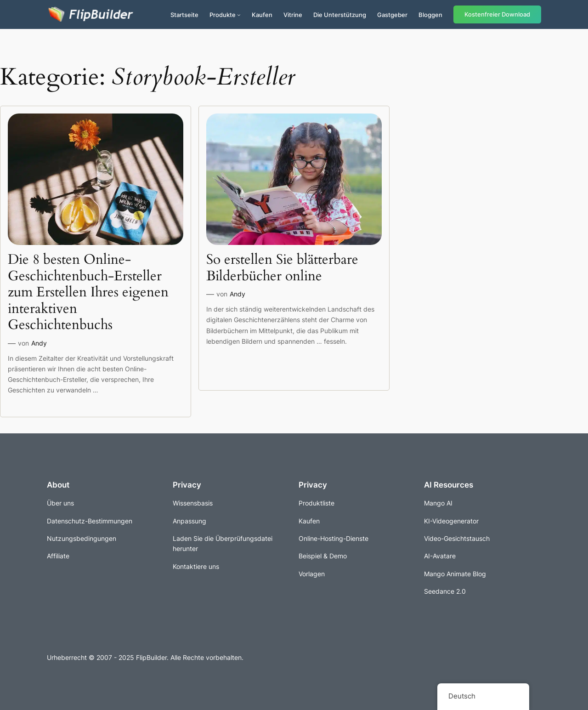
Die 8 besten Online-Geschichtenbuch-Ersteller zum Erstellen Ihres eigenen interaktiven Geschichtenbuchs (88, 293)
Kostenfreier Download (497, 14)
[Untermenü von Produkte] (239, 15)
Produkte (223, 15)
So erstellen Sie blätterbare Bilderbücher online (282, 268)
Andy (39, 343)
